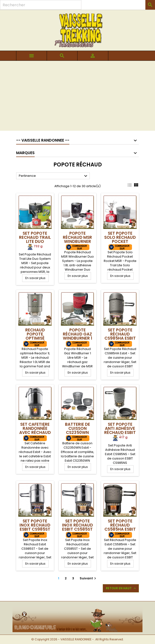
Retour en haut (121, 588)
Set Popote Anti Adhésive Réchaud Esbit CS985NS (120, 430)
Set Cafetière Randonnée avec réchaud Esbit (35, 430)
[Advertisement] (77, 97)
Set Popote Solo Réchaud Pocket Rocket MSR (120, 239)
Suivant (88, 578)
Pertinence (54, 176)
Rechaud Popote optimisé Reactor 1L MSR (35, 338)
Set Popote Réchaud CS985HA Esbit (120, 334)
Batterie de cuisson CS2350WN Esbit (77, 430)
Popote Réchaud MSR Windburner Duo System (77, 239)
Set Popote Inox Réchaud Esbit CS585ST (77, 525)
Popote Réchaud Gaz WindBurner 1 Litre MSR (77, 336)
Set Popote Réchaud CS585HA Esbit (120, 525)
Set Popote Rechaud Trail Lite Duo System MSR (35, 239)
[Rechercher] (41, 5)
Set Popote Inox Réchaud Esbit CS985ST (35, 525)
